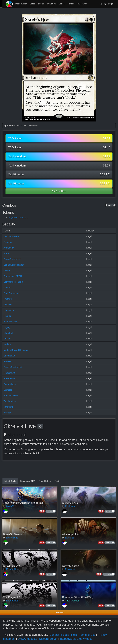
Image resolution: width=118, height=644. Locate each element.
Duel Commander (12, 293)
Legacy (7, 327)
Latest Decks (10, 481)
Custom (7, 288)
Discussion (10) (28, 481)
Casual (7, 270)
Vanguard (8, 407)
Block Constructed (12, 259)
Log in (111, 4)
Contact (54, 635)
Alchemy (8, 242)
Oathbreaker (10, 356)
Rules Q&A (82, 4)
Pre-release (9, 378)
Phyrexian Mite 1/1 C (18, 218)
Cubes (62, 4)
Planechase (9, 373)
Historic (7, 316)
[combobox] (59, 126)
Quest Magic (10, 384)
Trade (57, 481)
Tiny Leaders (10, 401)
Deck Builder (21, 4)
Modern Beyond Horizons (16, 350)
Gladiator (8, 305)
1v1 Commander (12, 236)
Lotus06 (10, 506)
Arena (6, 253)
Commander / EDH (13, 276)
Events (41, 4)
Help (74, 635)
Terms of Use (87, 635)
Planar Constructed (13, 367)
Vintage (7, 413)
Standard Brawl (11, 395)
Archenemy (9, 248)
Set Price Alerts (59, 191)
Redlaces (70, 506)
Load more (59, 613)
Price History (45, 481)
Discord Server (48, 639)
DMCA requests (27, 639)
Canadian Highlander (14, 265)
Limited (7, 339)
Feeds (65, 635)
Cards (32, 4)
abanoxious (12, 538)
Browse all (111, 205)
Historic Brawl (10, 322)
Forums (71, 4)
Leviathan (8, 333)
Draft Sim (51, 4)
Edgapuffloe (12, 569)
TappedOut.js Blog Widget (76, 639)
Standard (8, 390)
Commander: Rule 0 (13, 282)
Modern (7, 344)
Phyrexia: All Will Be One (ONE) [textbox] (21, 125)
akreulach (70, 538)
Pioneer (7, 361)
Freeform (8, 299)
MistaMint (70, 569)
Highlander (9, 310)
